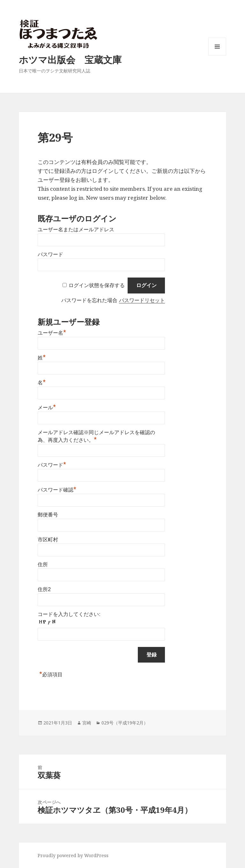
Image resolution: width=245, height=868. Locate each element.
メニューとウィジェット (217, 55)
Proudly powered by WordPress (73, 855)
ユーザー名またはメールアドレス (76, 230)
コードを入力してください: (69, 614)
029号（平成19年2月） (125, 723)
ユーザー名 (52, 333)
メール (47, 408)
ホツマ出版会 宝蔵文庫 (70, 59)
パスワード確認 (57, 490)
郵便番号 (48, 515)
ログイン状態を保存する (97, 285)
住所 (43, 564)
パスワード (50, 254)
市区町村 (48, 540)
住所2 (44, 589)
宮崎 (87, 723)
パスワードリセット (142, 300)
